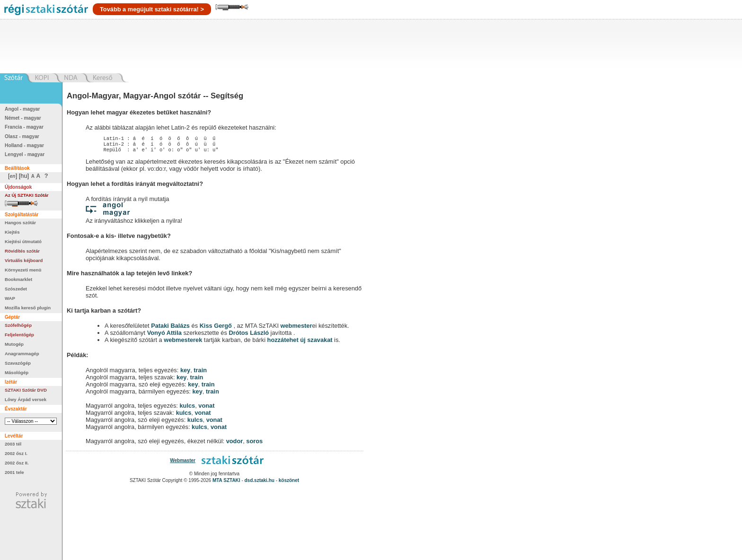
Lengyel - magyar (25, 154)
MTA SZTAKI (226, 483)
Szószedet (16, 289)
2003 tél (13, 444)
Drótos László (249, 336)
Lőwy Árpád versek (26, 399)
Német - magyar (23, 118)
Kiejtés (12, 232)
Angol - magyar (22, 109)
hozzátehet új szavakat (300, 343)
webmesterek (183, 343)
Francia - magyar (24, 127)
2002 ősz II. (17, 463)
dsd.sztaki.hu (260, 483)
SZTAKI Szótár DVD (26, 390)
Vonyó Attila (164, 336)
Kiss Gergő (217, 328)
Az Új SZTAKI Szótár (27, 195)
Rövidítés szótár (22, 251)
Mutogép (14, 344)
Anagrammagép (22, 354)
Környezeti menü (23, 270)
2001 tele (14, 472)
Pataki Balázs (171, 328)
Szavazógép (18, 363)
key (185, 373)
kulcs (187, 408)
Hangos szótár (20, 223)
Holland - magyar (24, 145)
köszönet (289, 483)
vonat (206, 408)
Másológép (17, 372)
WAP (10, 298)
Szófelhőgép (18, 325)
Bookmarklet (18, 279)
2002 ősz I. (16, 453)
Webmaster (183, 463)
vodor (235, 444)
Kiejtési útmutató (23, 241)
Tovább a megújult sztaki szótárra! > (152, 9)
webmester (296, 328)
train (200, 373)
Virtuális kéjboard (24, 260)
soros (254, 444)
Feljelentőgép (19, 335)
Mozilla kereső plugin (28, 308)
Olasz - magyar (22, 136)
